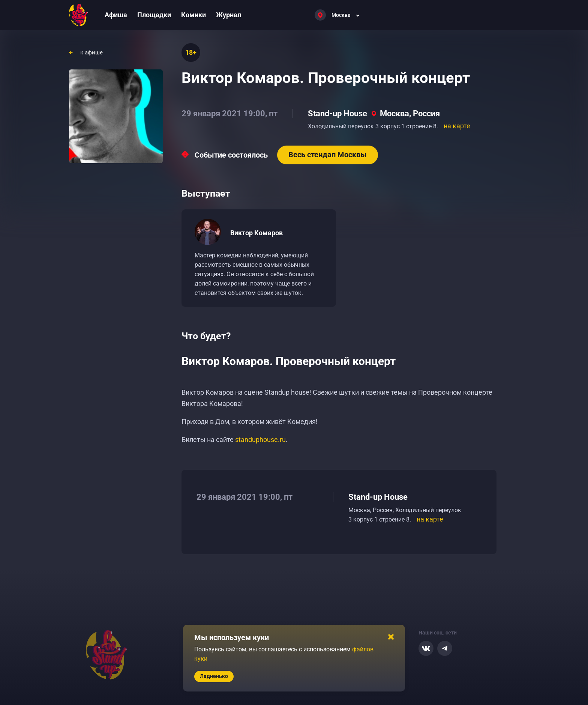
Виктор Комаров (256, 233)
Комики (193, 15)
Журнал (229, 15)
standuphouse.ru (260, 440)
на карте (457, 126)
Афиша (116, 15)
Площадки (154, 15)
